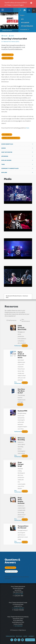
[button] (25, 10)
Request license (7, 58)
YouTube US (19, 640)
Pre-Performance (26, 320)
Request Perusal (7, 55)
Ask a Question (10, 568)
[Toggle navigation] (2, 10)
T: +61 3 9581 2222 (18, 626)
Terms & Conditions (10, 636)
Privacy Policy (19, 636)
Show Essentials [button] (7, 144)
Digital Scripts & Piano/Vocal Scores (22, 355)
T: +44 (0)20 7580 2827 (18, 608)
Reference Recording (21, 439)
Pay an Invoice (24, 30)
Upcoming (5, 156)
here (28, 128)
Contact (25, 636)
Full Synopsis (6, 135)
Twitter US (15, 640)
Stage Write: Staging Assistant (21, 500)
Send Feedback (30, 640)
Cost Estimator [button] (7, 152)
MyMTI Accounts (20, 10)
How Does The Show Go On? (21, 391)
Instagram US (22, 640)
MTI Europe (25, 23)
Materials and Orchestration (10, 138)
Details (25, 346)
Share (12, 36)
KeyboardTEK (23, 411)
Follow (5, 36)
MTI (22, 19)
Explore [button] (4, 172)
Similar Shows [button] (6, 160)
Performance (12, 320)
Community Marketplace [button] (10, 168)
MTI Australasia (27, 26)
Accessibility (31, 636)
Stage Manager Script (21, 464)
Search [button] (29, 10)
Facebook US (12, 640)
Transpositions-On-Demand (23, 527)
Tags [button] (3, 164)
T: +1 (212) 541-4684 (18, 594)
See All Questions (10, 571)
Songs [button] (4, 148)
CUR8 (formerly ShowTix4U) (22, 328)
